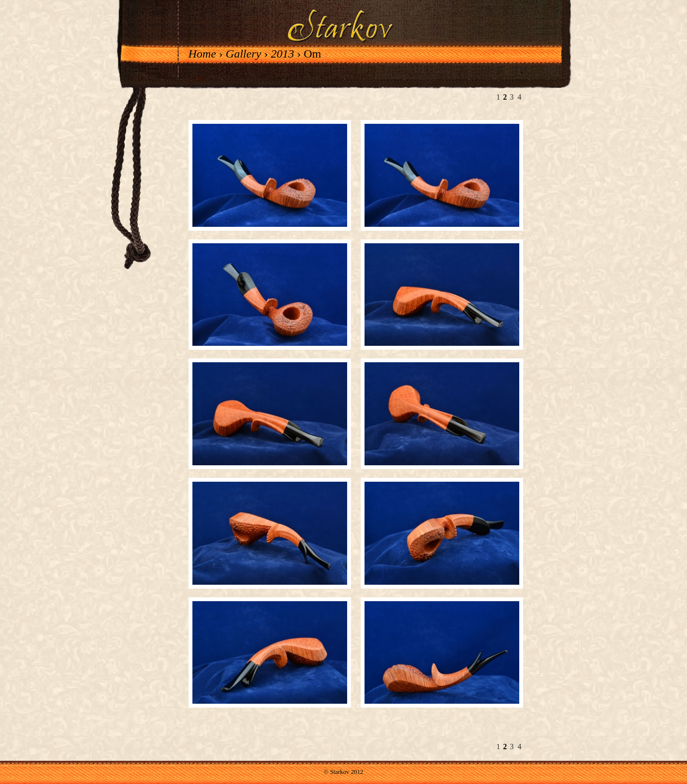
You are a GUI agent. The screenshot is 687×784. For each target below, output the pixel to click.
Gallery (243, 54)
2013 (282, 54)
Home (202, 54)
